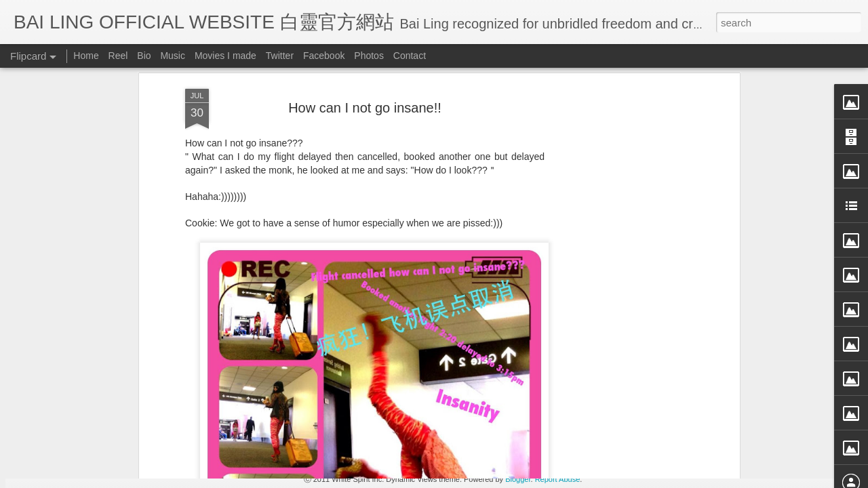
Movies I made (225, 56)
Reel (118, 56)
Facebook (324, 56)
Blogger (518, 479)
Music (173, 56)
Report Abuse (558, 479)
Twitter (280, 56)
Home (86, 56)
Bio (144, 56)
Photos (369, 56)
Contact (410, 56)
